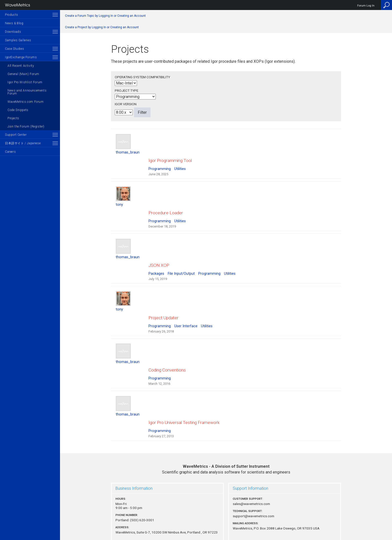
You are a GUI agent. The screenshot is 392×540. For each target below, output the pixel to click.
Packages (156, 260)
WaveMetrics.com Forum (26, 102)
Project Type (126, 90)
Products (12, 15)
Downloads (13, 32)
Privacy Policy (226, 519)
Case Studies (14, 49)
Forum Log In (366, 6)
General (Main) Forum (23, 74)
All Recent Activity (21, 66)
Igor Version (126, 104)
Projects (13, 118)
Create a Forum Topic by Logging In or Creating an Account (105, 16)
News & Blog (14, 23)
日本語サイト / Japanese (23, 143)
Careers (10, 152)
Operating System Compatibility (142, 77)
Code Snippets (18, 110)
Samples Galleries (18, 40)
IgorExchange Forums (21, 57)
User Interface (186, 307)
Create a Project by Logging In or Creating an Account (102, 27)
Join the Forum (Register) (26, 126)
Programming (160, 164)
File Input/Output (181, 260)
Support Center (16, 135)
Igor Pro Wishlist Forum (25, 82)
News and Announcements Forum (27, 92)
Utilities (180, 164)
